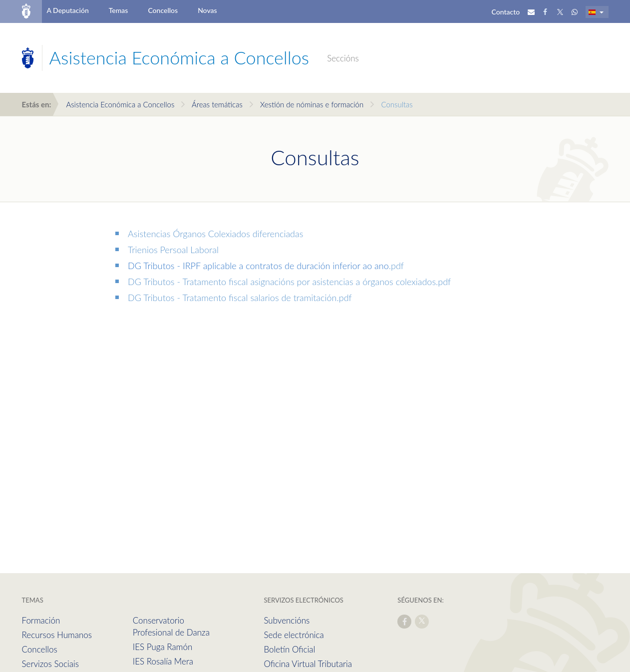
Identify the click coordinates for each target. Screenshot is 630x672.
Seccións (343, 58)
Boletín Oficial (289, 649)
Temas (119, 10)
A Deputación (67, 10)
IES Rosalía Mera (163, 661)
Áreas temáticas (217, 104)
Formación (41, 620)
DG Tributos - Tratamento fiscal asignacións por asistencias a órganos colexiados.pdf (289, 282)
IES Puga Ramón (163, 647)
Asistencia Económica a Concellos (120, 104)
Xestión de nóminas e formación (312, 104)
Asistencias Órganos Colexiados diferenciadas (215, 234)
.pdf (396, 266)
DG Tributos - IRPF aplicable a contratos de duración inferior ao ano (258, 266)
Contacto (506, 12)
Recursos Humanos (57, 635)
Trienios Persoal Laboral (173, 250)
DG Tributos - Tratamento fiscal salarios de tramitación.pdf (240, 298)
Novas (207, 10)
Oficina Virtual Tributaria (308, 664)
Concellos (163, 10)
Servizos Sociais (50, 664)
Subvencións (287, 620)
